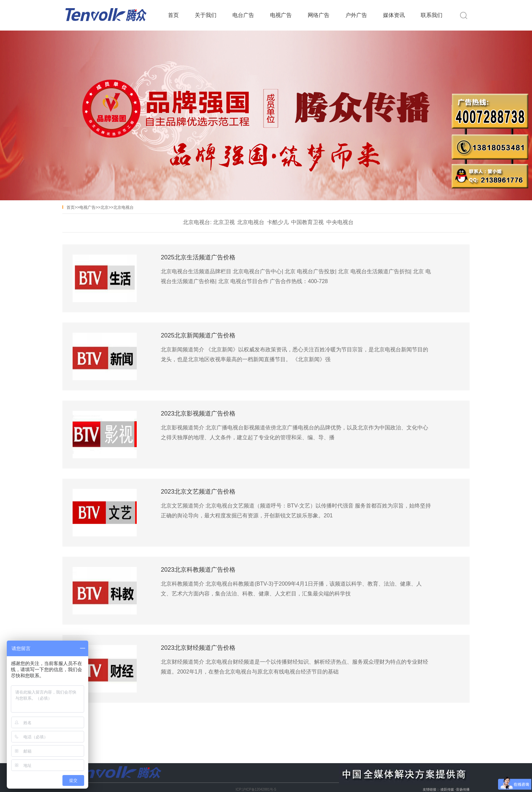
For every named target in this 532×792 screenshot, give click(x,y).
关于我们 (206, 15)
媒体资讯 (394, 15)
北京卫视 (224, 222)
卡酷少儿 (278, 222)
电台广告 (243, 15)
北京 (104, 207)
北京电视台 (123, 207)
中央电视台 (340, 222)
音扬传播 (463, 789)
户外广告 (356, 15)
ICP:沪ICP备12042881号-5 (256, 789)
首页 (173, 15)
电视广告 (281, 15)
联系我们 (432, 15)
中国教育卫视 (307, 222)
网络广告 (319, 15)
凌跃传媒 (447, 789)
